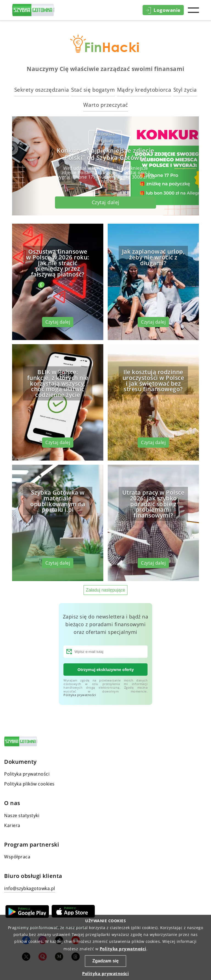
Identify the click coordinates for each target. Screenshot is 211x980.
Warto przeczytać (106, 105)
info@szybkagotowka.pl (30, 888)
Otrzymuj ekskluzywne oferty (106, 670)
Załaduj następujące (105, 590)
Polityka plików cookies (29, 784)
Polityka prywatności (80, 695)
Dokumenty (20, 762)
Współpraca (17, 857)
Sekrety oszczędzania (42, 90)
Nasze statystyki (22, 815)
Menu (193, 10)
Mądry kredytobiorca (144, 90)
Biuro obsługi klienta (33, 876)
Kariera (12, 825)
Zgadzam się (105, 961)
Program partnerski (32, 845)
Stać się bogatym (93, 90)
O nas (12, 803)
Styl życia (185, 90)
